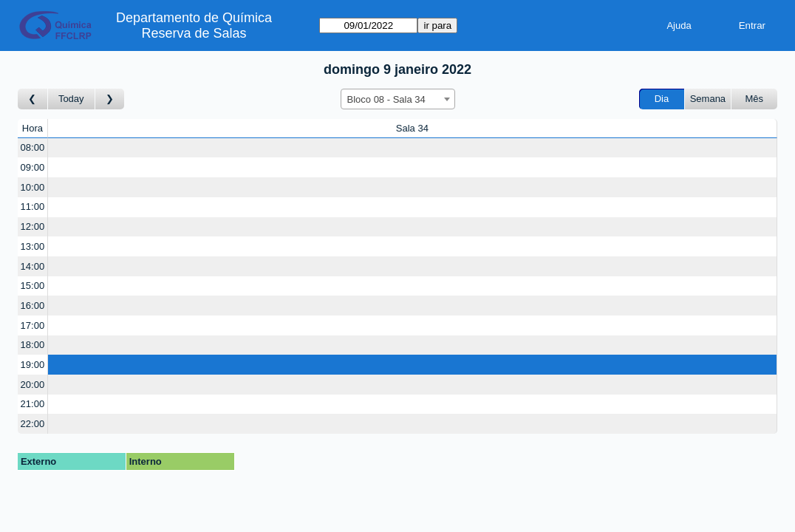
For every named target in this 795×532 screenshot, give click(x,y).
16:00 (33, 306)
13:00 (33, 246)
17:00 (33, 325)
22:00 (33, 424)
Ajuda (679, 25)
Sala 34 (412, 128)
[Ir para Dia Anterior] (33, 99)
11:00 (33, 207)
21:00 (33, 404)
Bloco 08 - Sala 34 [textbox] (386, 99)
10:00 (33, 187)
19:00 (33, 365)
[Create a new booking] (412, 148)
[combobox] (398, 99)
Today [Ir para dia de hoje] (71, 99)
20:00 (33, 385)
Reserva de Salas (194, 33)
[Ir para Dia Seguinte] (110, 99)
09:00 (33, 167)
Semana (708, 99)
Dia (662, 99)
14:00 (33, 266)
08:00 (33, 147)
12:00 (33, 226)
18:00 (33, 345)
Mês (755, 99)
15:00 (33, 286)
